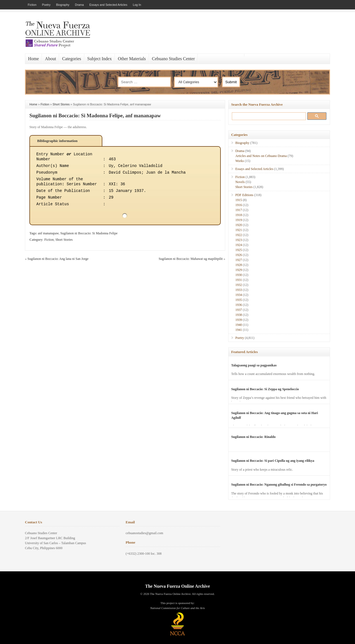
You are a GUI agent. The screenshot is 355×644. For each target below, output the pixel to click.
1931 (239, 280)
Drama (79, 5)
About (50, 59)
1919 (239, 220)
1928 (239, 265)
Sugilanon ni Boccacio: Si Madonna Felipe (89, 233)
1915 (239, 200)
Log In (137, 5)
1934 (239, 295)
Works (239, 161)
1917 (239, 210)
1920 (239, 225)
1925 (239, 250)
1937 (239, 310)
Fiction (32, 5)
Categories (72, 59)
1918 (239, 215)
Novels (240, 182)
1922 (239, 235)
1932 (239, 285)
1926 (239, 255)
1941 (239, 330)
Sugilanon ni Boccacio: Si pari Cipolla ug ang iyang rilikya (273, 461)
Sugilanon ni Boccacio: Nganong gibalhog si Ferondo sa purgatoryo (279, 485)
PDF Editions (244, 195)
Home (33, 59)
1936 (239, 305)
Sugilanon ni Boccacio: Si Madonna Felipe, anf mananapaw (95, 116)
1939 (239, 320)
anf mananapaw (48, 233)
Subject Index (100, 59)
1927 (239, 260)
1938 (239, 315)
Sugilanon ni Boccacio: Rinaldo (253, 437)
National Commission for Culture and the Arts (177, 608)
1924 (239, 245)
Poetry (46, 5)
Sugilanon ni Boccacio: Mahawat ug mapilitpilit (191, 259)
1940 (239, 325)
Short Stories (61, 104)
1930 (239, 275)
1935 (239, 300)
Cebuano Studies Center (173, 59)
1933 (239, 290)
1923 (239, 240)
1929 (239, 270)
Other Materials (132, 59)
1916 (239, 205)
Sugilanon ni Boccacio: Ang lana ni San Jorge (58, 259)
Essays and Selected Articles (108, 5)
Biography (63, 5)
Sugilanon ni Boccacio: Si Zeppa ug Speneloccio (265, 389)
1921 (239, 230)
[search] (268, 116)
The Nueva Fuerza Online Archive (177, 586)
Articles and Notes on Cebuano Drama (261, 156)
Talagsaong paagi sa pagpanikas (254, 365)
